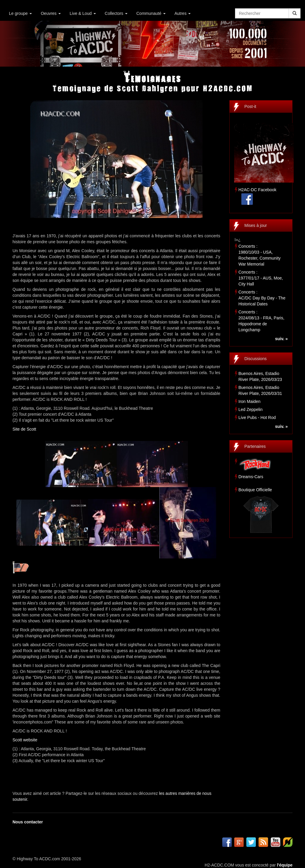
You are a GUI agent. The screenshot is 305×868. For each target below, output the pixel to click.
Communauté (151, 13)
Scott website (25, 740)
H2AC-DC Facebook (258, 190)
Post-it (250, 106)
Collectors (116, 13)
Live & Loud (83, 13)
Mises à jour (256, 225)
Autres (183, 13)
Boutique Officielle (255, 490)
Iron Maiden (250, 401)
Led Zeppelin (251, 409)
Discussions (256, 359)
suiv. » (281, 339)
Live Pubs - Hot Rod (257, 417)
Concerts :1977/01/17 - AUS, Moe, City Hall (261, 278)
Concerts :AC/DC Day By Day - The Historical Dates (262, 298)
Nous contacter (28, 822)
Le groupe (20, 13)
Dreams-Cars (251, 477)
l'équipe (285, 865)
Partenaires (255, 446)
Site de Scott (24, 429)
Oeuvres (51, 13)
